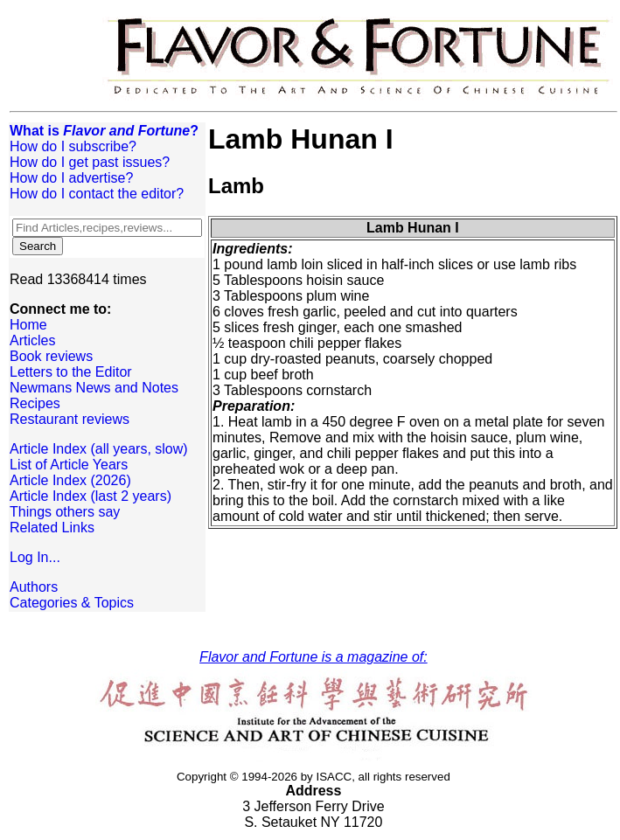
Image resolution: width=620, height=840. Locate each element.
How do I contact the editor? (97, 194)
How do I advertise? (71, 178)
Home (28, 325)
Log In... (35, 557)
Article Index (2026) (70, 480)
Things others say (65, 512)
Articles (32, 340)
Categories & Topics (72, 603)
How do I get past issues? (90, 162)
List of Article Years (69, 465)
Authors (34, 587)
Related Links (52, 528)
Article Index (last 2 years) (91, 496)
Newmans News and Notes (94, 388)
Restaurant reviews (70, 419)
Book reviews (51, 356)
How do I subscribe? (73, 146)
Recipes (35, 403)
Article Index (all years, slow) (99, 449)
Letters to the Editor (71, 372)
